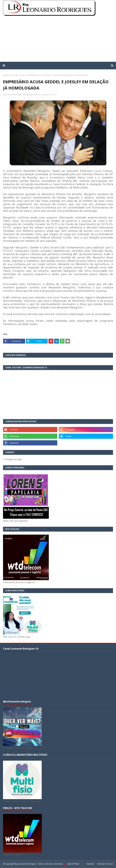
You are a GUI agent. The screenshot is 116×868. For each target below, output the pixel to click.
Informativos (21, 75)
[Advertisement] (58, 39)
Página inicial (9, 75)
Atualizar (90, 864)
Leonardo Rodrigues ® (15, 95)
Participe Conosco (105, 864)
